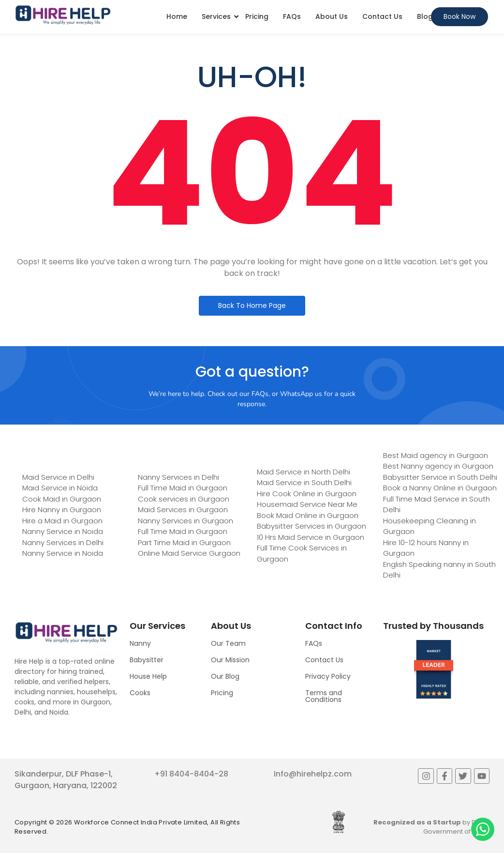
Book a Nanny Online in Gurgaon (440, 488)
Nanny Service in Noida (63, 531)
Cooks (140, 693)
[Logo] (63, 15)
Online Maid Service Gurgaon (189, 553)
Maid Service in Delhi (58, 477)
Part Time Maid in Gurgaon (184, 542)
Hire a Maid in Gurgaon (62, 521)
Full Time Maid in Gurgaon (183, 488)
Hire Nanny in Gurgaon (62, 510)
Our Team (228, 643)
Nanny (140, 643)
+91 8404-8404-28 (191, 774)
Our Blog (225, 676)
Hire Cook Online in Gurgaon (307, 494)
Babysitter (147, 660)
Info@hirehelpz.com (313, 774)
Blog (425, 16)
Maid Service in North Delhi (304, 472)
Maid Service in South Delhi (304, 482)
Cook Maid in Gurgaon (62, 499)
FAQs (292, 16)
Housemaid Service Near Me (307, 504)
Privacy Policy (328, 676)
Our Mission (230, 660)
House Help (148, 676)
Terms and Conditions (324, 696)
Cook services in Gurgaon (184, 499)
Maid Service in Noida (60, 488)
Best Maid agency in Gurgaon (436, 455)
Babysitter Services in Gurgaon (311, 526)
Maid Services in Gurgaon (183, 510)
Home (177, 16)
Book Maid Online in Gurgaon (308, 515)
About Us (332, 16)
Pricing (257, 16)
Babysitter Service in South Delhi (440, 477)
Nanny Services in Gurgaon (185, 521)
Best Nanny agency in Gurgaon (438, 466)
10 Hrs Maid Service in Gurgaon (311, 537)
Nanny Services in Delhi (63, 542)
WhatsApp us (301, 394)
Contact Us (382, 16)
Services (216, 16)
